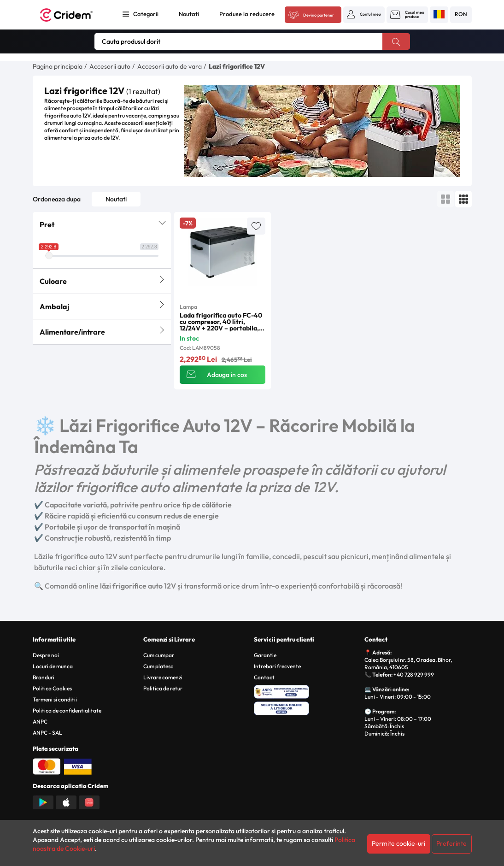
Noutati (189, 14)
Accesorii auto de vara (170, 66)
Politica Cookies (52, 688)
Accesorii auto (110, 66)
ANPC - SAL (47, 733)
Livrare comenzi (163, 677)
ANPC (40, 722)
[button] (364, 14)
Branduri (44, 677)
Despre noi (46, 655)
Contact (264, 677)
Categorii (146, 14)
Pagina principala (58, 66)
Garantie (265, 655)
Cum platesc (158, 666)
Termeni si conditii (55, 699)
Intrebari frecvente (277, 666)
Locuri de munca (53, 666)
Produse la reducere (247, 14)
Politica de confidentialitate (67, 710)
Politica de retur (163, 688)
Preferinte (451, 843)
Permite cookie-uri (399, 843)
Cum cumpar (159, 655)
